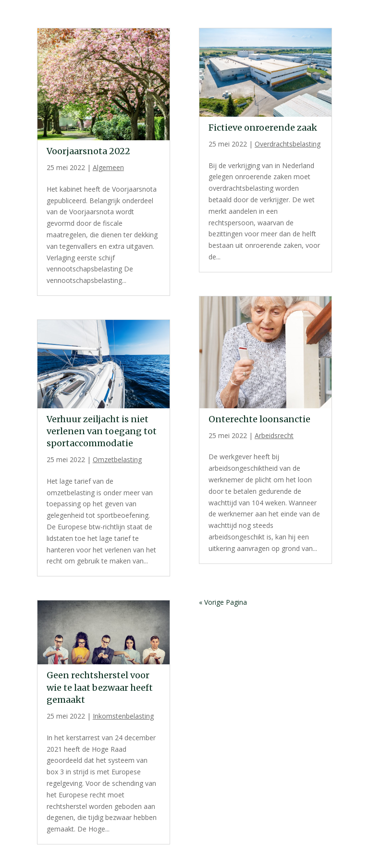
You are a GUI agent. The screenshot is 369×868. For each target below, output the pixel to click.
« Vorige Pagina (223, 602)
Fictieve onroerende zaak (263, 128)
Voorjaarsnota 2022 (88, 151)
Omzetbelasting (117, 459)
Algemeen (108, 167)
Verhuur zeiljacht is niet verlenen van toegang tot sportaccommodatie (102, 431)
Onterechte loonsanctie (259, 419)
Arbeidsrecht (274, 435)
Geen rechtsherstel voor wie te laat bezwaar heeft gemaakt (100, 687)
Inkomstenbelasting (123, 716)
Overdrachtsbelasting (288, 144)
